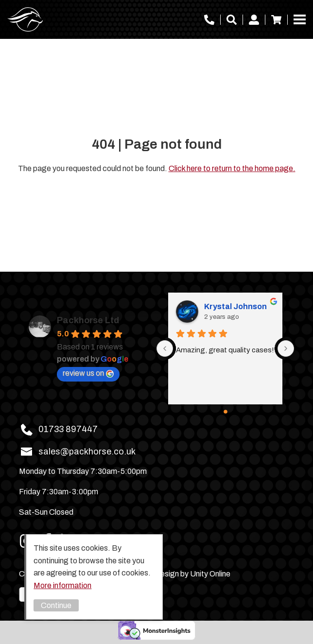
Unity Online (210, 574)
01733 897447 (209, 20)
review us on (88, 373)
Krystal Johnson (235, 306)
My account (254, 20)
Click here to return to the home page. (232, 168)
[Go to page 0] (226, 412)
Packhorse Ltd (25, 19)
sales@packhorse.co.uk (87, 452)
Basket (276, 20)
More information (62, 585)
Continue (56, 605)
